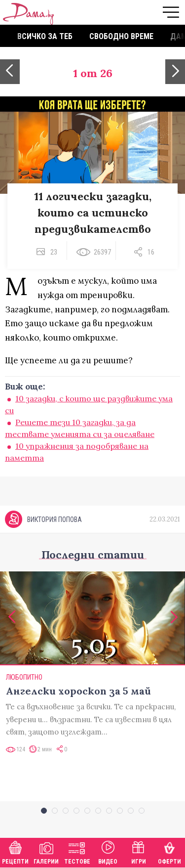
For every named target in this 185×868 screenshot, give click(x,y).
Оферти (169, 851)
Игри (139, 851)
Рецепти (15, 851)
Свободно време (121, 36)
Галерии (46, 851)
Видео (108, 851)
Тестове (77, 851)
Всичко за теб (45, 36)
